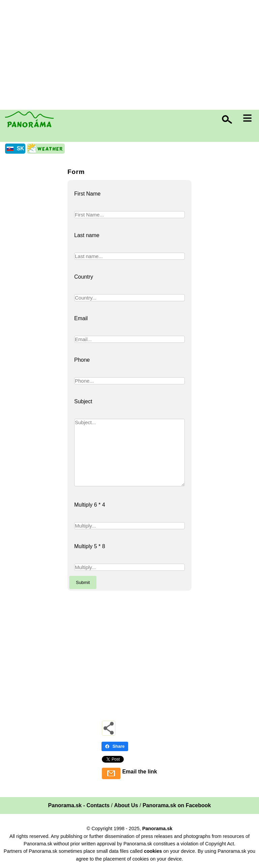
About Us (126, 805)
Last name (87, 235)
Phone (82, 360)
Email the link (139, 772)
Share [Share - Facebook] (115, 746)
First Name (87, 194)
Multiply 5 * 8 (90, 546)
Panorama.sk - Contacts (79, 805)
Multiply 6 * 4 (90, 505)
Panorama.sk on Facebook (177, 805)
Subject (83, 401)
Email (81, 318)
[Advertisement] (131, 56)
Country (84, 277)
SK (20, 148)
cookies (153, 851)
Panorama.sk (157, 828)
